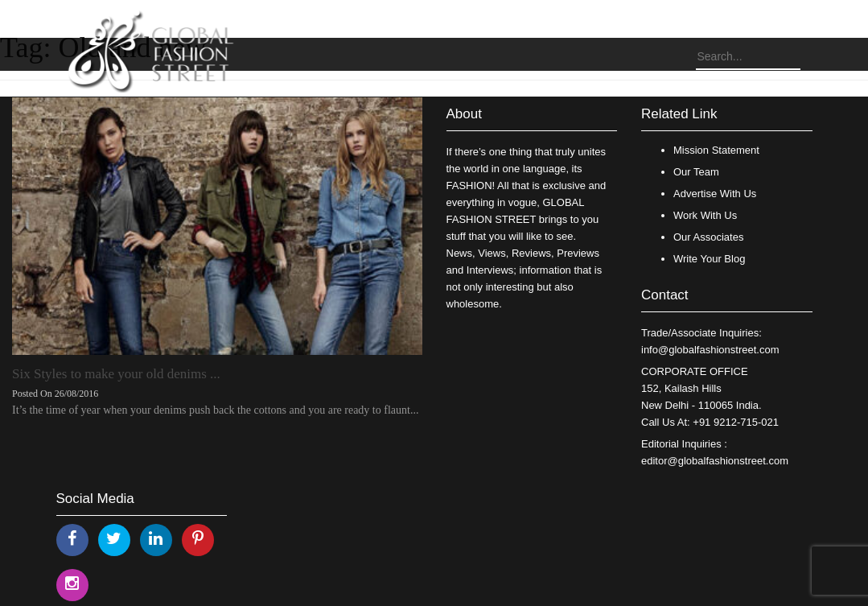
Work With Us (705, 215)
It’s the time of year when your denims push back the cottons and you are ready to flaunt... (215, 410)
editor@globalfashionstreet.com (715, 461)
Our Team (696, 172)
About (464, 114)
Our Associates (708, 237)
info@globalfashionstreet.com (710, 350)
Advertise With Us (715, 194)
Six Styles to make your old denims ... (116, 374)
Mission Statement (716, 150)
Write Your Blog (709, 259)
